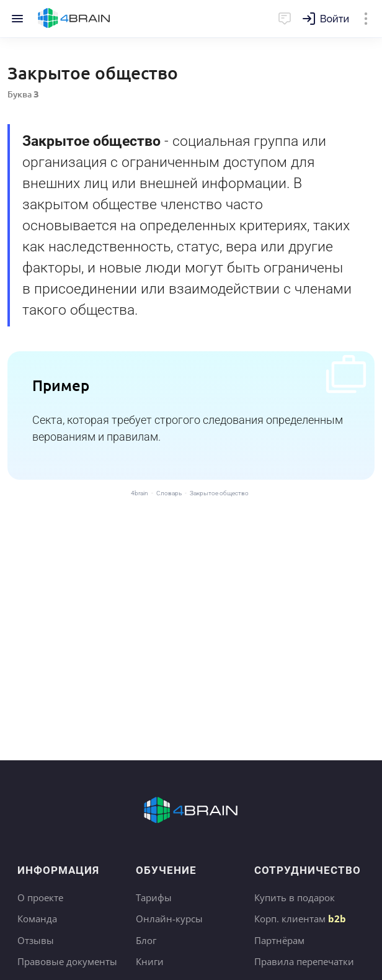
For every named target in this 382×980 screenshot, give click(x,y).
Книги (150, 961)
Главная (74, 19)
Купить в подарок (295, 897)
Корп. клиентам (300, 919)
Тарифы (154, 897)
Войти (335, 19)
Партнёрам (279, 940)
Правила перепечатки (304, 961)
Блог (146, 940)
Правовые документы (67, 961)
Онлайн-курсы (169, 919)
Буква (23, 94)
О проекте (40, 897)
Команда (37, 919)
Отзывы (36, 940)
